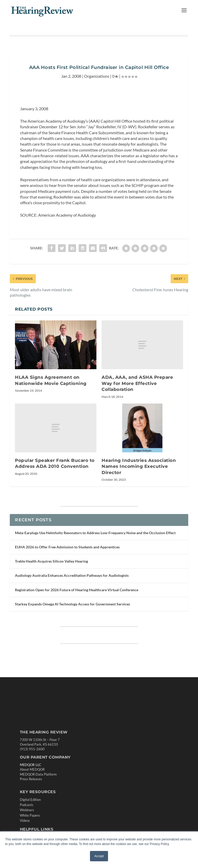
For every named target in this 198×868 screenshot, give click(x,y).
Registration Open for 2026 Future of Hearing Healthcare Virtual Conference (77, 590)
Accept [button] (99, 856)
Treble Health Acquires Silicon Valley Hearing (51, 561)
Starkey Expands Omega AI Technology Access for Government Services (72, 604)
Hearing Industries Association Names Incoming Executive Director (139, 466)
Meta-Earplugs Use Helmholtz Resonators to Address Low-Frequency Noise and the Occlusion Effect (95, 533)
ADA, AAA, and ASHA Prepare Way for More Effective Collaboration (137, 383)
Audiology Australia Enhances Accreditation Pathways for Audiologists (72, 575)
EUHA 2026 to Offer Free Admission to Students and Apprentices (67, 547)
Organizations (97, 76)
